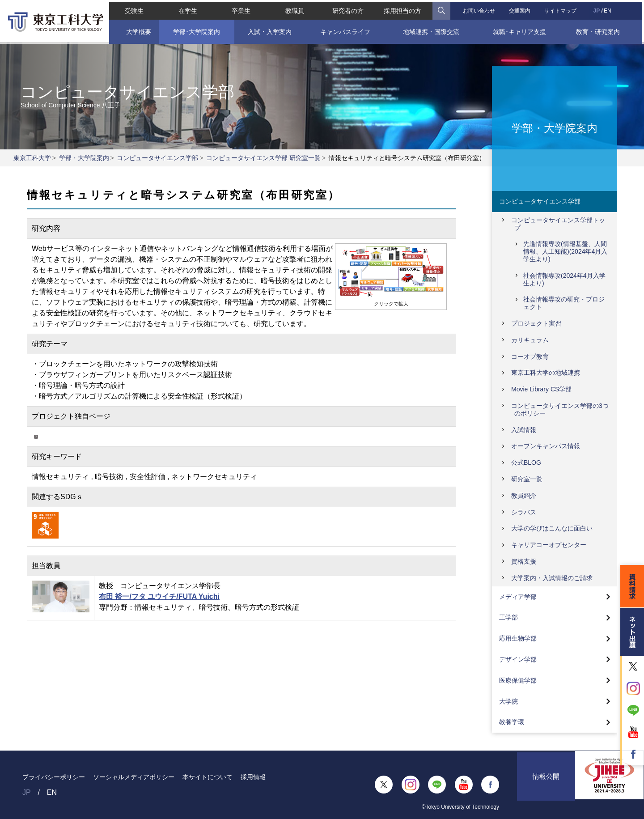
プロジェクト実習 (536, 323)
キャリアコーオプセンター (549, 545)
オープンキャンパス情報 (546, 446)
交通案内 (521, 9)
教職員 (294, 9)
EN (609, 9)
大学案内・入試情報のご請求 (552, 578)
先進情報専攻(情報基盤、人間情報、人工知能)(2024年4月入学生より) (565, 251)
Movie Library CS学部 (541, 389)
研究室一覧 (527, 479)
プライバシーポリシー (54, 777)
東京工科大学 (32, 158)
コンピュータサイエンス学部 (157, 158)
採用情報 (253, 777)
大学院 (508, 701)
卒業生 (240, 9)
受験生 (132, 9)
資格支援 (524, 561)
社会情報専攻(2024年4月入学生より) (564, 279)
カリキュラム (530, 340)
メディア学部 (518, 597)
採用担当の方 (403, 9)
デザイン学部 (518, 659)
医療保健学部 (518, 680)
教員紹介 (524, 496)
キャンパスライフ (345, 30)
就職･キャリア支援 (521, 30)
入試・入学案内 (269, 30)
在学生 (186, 9)
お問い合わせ (479, 9)
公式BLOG (526, 463)
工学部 (508, 617)
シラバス (524, 512)
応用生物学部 (518, 638)
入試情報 (524, 430)
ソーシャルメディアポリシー (134, 777)
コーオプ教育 (530, 356)
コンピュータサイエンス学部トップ (558, 224)
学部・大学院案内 (84, 158)
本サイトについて (208, 777)
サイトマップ (562, 9)
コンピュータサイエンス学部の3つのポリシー (560, 409)
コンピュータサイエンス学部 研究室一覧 (263, 158)
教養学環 (512, 722)
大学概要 (136, 30)
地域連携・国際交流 (432, 30)
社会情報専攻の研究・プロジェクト (564, 303)
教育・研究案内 (599, 30)
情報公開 (546, 785)
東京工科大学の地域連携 (546, 373)
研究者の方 (348, 9)
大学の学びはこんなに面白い (552, 528)
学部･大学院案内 (195, 30)
